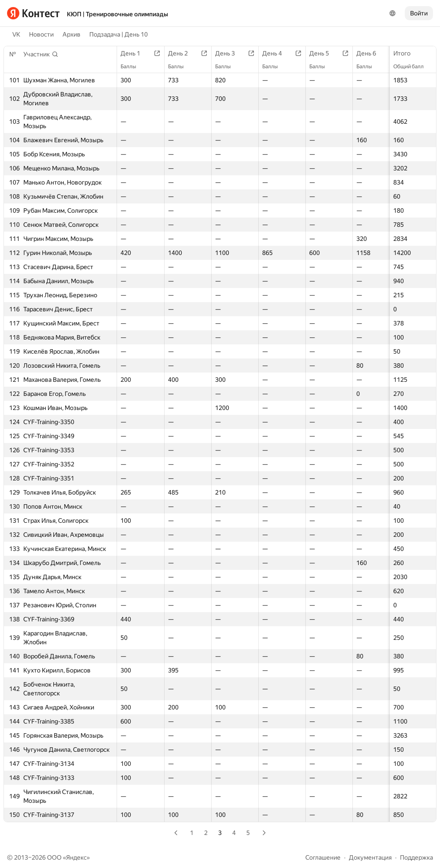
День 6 (371, 53)
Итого (406, 53)
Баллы (133, 66)
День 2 (182, 53)
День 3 (229, 53)
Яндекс (76, 857)
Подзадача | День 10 (119, 34)
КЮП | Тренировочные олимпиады (117, 14)
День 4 (277, 53)
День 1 (135, 53)
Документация (370, 857)
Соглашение (323, 857)
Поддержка (416, 857)
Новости (41, 34)
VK (16, 34)
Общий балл (413, 66)
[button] (41, 54)
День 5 (324, 53)
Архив (71, 34)
